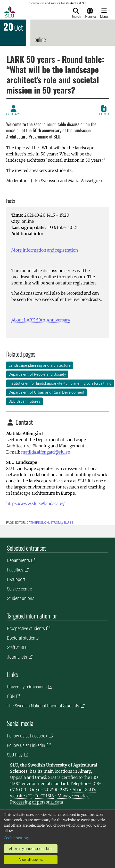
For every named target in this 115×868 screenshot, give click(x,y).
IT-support (16, 579)
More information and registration (45, 250)
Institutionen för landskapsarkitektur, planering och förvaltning (60, 383)
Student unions (21, 598)
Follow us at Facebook (27, 736)
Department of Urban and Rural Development (46, 392)
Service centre (19, 589)
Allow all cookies (31, 860)
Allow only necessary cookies (31, 849)
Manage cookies (73, 796)
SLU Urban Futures (24, 401)
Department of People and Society (37, 374)
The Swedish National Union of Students (43, 706)
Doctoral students (23, 638)
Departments (18, 560)
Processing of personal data (36, 802)
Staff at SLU (17, 647)
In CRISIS (44, 796)
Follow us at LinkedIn (26, 745)
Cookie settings (17, 838)
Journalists (17, 657)
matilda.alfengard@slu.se (46, 452)
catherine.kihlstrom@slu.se (50, 523)
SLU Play (15, 755)
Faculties (15, 570)
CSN (11, 696)
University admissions (27, 687)
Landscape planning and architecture (40, 365)
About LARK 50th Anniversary (41, 320)
